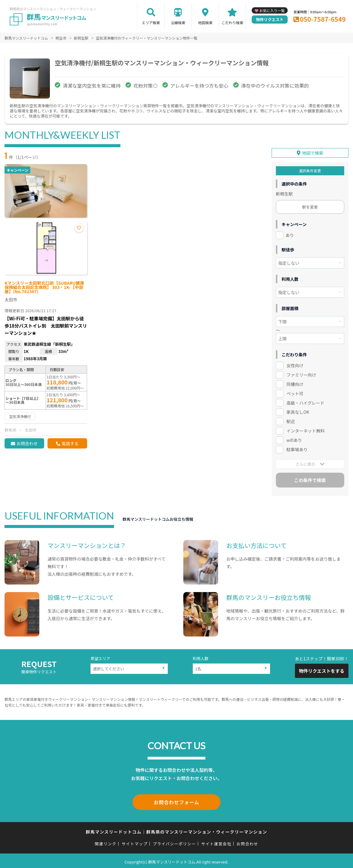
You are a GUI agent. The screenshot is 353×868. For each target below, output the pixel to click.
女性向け (295, 364)
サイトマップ (135, 842)
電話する (70, 443)
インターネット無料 (306, 430)
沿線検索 (178, 23)
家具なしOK (298, 411)
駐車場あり (297, 449)
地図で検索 (313, 152)
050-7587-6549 (323, 19)
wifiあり (294, 439)
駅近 (291, 420)
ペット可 (295, 392)
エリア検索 (151, 23)
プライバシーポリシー (174, 842)
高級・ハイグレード (305, 402)
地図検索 (205, 23)
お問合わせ (27, 443)
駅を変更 (310, 206)
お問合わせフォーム (177, 801)
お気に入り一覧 (272, 10)
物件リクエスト (270, 19)
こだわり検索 (232, 23)
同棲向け (295, 383)
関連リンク (106, 842)
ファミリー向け (301, 374)
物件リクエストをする (322, 670)
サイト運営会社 (216, 842)
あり (290, 234)
